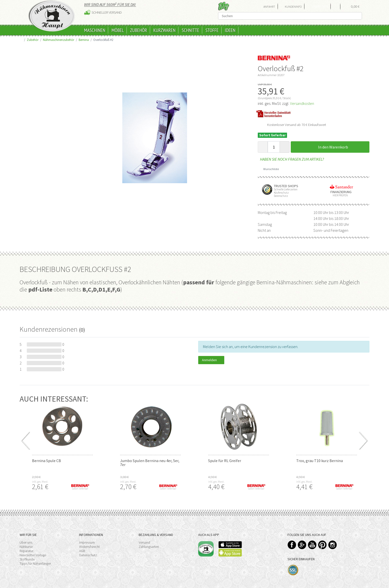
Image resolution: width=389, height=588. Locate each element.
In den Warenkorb (330, 147)
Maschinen (95, 30)
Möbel (118, 30)
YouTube (312, 545)
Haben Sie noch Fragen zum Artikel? (291, 159)
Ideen (230, 30)
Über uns (26, 542)
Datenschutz (88, 555)
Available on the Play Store (230, 553)
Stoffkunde (27, 559)
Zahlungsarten (149, 547)
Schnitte (190, 30)
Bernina (84, 40)
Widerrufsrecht (89, 547)
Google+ (302, 545)
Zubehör (139, 30)
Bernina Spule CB (47, 461)
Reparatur (26, 551)
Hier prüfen (339, 195)
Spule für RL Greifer (225, 461)
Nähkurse (26, 547)
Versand (144, 542)
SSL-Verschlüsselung (293, 570)
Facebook (292, 545)
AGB (82, 551)
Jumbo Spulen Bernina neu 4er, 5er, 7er (150, 463)
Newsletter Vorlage (33, 555)
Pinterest (322, 545)
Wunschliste (269, 169)
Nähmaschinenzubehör (59, 40)
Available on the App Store (230, 545)
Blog (224, 6)
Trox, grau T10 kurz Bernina (320, 461)
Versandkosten (302, 103)
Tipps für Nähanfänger (35, 563)
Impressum (87, 542)
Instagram (333, 545)
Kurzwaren (164, 30)
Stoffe (212, 30)
